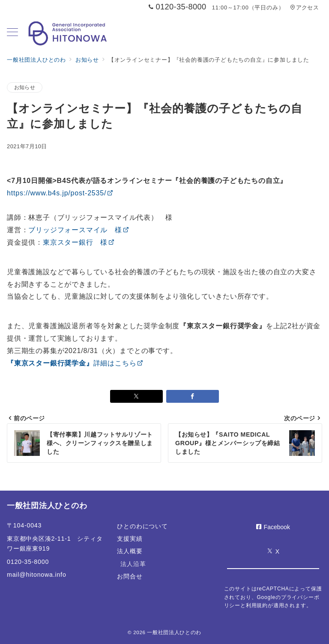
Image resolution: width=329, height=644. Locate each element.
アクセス (304, 7)
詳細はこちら (75, 363)
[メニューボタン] (12, 33)
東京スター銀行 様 (79, 242)
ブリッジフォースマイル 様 (79, 230)
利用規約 (257, 605)
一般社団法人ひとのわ (174, 632)
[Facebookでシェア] (193, 396)
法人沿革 (133, 564)
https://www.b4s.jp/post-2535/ (60, 193)
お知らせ (25, 87)
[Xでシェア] (136, 396)
